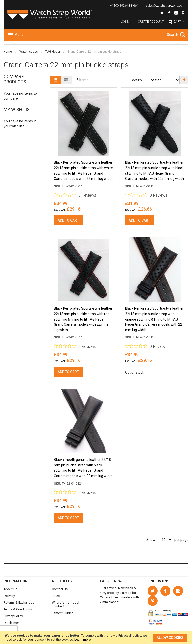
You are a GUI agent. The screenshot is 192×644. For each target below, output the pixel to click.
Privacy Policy (13, 616)
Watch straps (29, 52)
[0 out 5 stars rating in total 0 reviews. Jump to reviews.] (75, 195)
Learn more (83, 639)
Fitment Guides (63, 613)
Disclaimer (11, 623)
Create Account (151, 22)
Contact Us (60, 589)
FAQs (56, 596)
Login (125, 22)
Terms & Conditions (18, 609)
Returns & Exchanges (19, 602)
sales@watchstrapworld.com (165, 6)
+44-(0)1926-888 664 (124, 6)
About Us (11, 589)
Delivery (9, 596)
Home (8, 52)
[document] (96, 638)
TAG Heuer (53, 52)
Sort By (136, 80)
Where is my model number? (65, 604)
